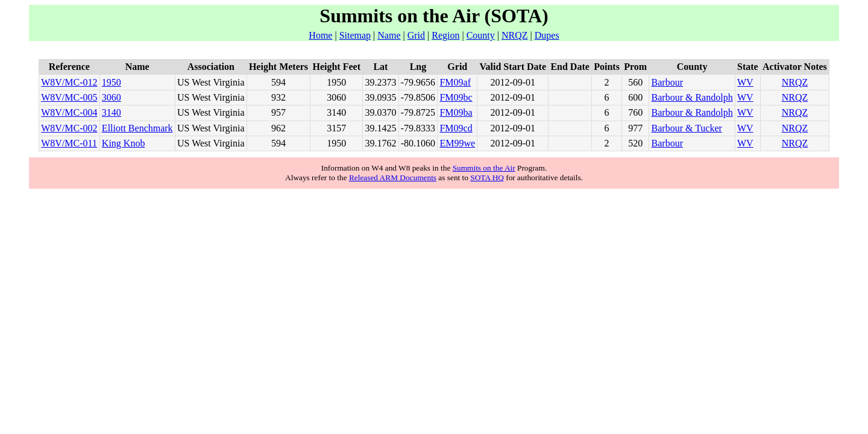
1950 (112, 82)
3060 (112, 97)
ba (468, 112)
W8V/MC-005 (69, 97)
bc (468, 97)
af (467, 82)
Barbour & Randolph (692, 97)
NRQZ (515, 35)
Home (320, 35)
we (469, 143)
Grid (416, 35)
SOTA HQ (487, 178)
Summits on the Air (484, 168)
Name (389, 35)
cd (468, 128)
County (481, 35)
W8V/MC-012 (69, 82)
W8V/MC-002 (69, 128)
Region (445, 35)
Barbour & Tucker (687, 128)
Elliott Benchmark (137, 128)
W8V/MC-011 (69, 143)
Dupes (547, 35)
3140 (112, 112)
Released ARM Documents (393, 178)
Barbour (667, 82)
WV (745, 82)
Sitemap (355, 35)
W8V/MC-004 (69, 112)
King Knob (124, 143)
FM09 (451, 82)
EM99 (451, 143)
